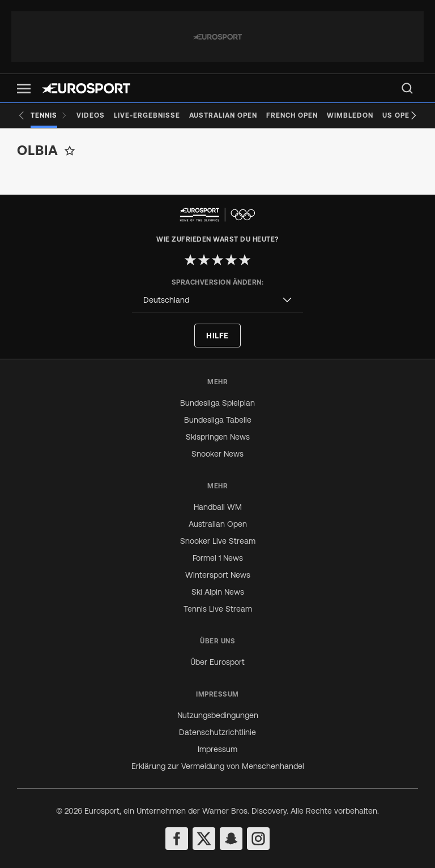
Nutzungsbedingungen (218, 715)
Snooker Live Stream (218, 541)
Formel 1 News (218, 558)
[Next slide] (413, 115)
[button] (24, 89)
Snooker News (217, 454)
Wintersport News (218, 575)
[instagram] (258, 839)
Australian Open (218, 524)
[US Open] (398, 115)
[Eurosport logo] (86, 88)
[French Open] (292, 115)
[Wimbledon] (350, 115)
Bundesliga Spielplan (217, 403)
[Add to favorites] (70, 151)
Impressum (217, 749)
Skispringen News (218, 437)
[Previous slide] (22, 115)
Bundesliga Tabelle (218, 420)
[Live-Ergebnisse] (147, 115)
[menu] (407, 88)
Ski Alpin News (218, 592)
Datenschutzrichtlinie (217, 732)
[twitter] (204, 839)
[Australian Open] (223, 115)
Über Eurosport (217, 662)
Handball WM (218, 507)
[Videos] (91, 115)
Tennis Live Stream (218, 609)
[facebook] (177, 839)
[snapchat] (231, 839)
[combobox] (217, 300)
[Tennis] (49, 115)
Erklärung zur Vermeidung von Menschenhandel (218, 766)
